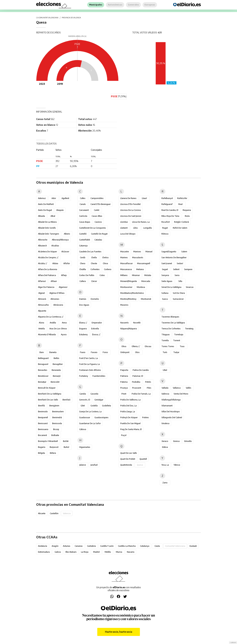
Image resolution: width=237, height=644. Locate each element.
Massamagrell (144, 263)
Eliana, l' (83, 323)
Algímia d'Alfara (57, 293)
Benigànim (54, 406)
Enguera (83, 329)
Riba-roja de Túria (170, 216)
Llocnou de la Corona (131, 210)
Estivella (95, 329)
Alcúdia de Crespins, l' (48, 257)
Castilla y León (107, 546)
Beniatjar (42, 382)
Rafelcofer (182, 198)
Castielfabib (85, 240)
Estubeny (83, 335)
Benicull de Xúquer (47, 388)
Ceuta (157, 546)
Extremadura (44, 552)
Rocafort (166, 222)
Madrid (96, 552)
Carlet (97, 210)
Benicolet (55, 382)
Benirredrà (57, 417)
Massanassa (126, 269)
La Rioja (85, 552)
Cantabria (91, 546)
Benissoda (57, 423)
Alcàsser (65, 252)
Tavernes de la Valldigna (173, 323)
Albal (53, 216)
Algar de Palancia (46, 287)
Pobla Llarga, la (128, 412)
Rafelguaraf (167, 204)
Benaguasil (43, 364)
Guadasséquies (101, 417)
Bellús (56, 358)
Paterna (124, 382)
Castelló (83, 234)
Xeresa (176, 441)
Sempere (188, 269)
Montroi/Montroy (128, 299)
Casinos (98, 222)
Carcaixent (84, 210)
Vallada (165, 388)
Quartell (143, 459)
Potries (145, 417)
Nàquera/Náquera (129, 329)
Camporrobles (97, 198)
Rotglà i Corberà (182, 222)
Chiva (105, 263)
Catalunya (145, 546)
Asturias (67, 546)
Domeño (95, 299)
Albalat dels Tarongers (49, 234)
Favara (94, 352)
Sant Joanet (167, 263)
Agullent (65, 198)
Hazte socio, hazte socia (119, 632)
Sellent (176, 269)
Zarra (165, 483)
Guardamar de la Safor (90, 423)
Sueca (165, 299)
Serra (177, 275)
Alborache (43, 240)
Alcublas (55, 246)
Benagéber (58, 364)
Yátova (177, 465)
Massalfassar (126, 263)
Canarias (79, 546)
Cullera (83, 281)
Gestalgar (99, 400)
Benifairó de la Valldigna (50, 394)
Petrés (148, 382)
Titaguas (166, 335)
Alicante (42, 513)
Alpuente (42, 311)
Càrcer (94, 281)
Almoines (55, 299)
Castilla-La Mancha (127, 546)
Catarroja (83, 246)
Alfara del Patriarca (47, 275)
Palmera (124, 376)
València (165, 394)
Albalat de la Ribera (47, 222)
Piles (149, 388)
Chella (94, 257)
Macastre (125, 252)
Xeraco (165, 441)
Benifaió (66, 400)
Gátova (83, 429)
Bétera (53, 453)
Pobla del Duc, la (128, 406)
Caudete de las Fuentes (90, 252)
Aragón (55, 546)
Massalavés (138, 257)
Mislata (148, 275)
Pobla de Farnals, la (141, 394)
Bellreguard (43, 358)
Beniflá (41, 406)
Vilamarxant (167, 406)
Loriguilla (148, 228)
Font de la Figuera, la (89, 364)
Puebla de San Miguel (130, 423)
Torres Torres (168, 346)
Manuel (149, 252)
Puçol (124, 435)
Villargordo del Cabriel (172, 417)
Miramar (136, 275)
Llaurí (144, 198)
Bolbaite (55, 435)
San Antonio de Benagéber (174, 257)
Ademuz (42, 198)
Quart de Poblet (128, 459)
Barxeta (53, 352)
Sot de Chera (179, 293)
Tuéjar (176, 352)
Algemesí (63, 287)
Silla (180, 281)
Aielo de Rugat (45, 210)
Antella (42, 329)
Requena (187, 210)
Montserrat (146, 299)
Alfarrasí (42, 281)
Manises (137, 252)
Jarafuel (94, 465)
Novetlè (137, 323)
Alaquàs (60, 210)
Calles (83, 198)
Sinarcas (190, 287)
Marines (124, 257)
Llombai (124, 222)
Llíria (135, 228)
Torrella (165, 340)
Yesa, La (165, 465)
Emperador (97, 323)
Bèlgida (41, 453)
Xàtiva (165, 447)
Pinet (124, 394)
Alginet (42, 293)
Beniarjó (57, 376)
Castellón (54, 513)
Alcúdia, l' (43, 263)
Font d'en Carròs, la (88, 358)
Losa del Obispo (128, 234)
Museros (124, 305)
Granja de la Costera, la (90, 412)
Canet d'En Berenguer (101, 204)
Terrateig (189, 329)
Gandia (83, 394)
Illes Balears (71, 552)
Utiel (165, 370)
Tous (182, 346)
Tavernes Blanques (170, 317)
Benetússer (43, 376)
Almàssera (58, 305)
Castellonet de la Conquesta (92, 228)
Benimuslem (58, 412)
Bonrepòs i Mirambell (48, 441)
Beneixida (56, 370)
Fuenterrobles (99, 376)
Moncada (146, 281)
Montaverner (126, 287)
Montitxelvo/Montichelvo (132, 293)
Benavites (43, 370)
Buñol (66, 447)
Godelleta (106, 406)
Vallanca (177, 388)
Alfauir (54, 281)
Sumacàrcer (178, 299)
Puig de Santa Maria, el (131, 429)
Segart (165, 269)
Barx (42, 352)
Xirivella (188, 441)
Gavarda (94, 394)
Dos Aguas (84, 305)
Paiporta (124, 370)
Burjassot (54, 447)
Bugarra (42, 447)
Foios (105, 352)
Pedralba (136, 382)
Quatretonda (126, 465)
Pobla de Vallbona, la (130, 400)
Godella (94, 406)
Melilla (108, 552)
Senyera (165, 275)
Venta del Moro (181, 394)
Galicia (58, 552)
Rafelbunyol (167, 198)
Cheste (94, 263)
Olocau (148, 346)
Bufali (66, 441)
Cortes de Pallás (87, 275)
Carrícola (83, 216)
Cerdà (83, 257)
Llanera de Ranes (128, 198)
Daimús (83, 299)
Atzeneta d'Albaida (47, 335)
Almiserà (42, 299)
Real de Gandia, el (170, 210)
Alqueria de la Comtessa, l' (51, 317)
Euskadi (193, 546)
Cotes (102, 275)
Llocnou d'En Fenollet (130, 204)
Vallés (189, 388)
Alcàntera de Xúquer (47, 252)
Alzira (41, 323)
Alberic (67, 234)
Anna (64, 323)
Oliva (124, 346)
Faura (83, 352)
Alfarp (64, 275)
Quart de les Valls (129, 453)
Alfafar (67, 263)
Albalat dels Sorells (47, 228)
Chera (83, 263)
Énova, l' (96, 335)
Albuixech (42, 246)
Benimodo (43, 412)
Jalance (83, 465)
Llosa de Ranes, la (141, 222)
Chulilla (83, 269)
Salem (184, 252)
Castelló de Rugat (99, 234)
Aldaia (55, 263)
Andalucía (43, 546)
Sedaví (180, 263)
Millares (124, 275)
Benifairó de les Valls (48, 400)
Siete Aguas (167, 281)
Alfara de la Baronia (48, 269)
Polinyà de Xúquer (129, 417)
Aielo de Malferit (46, 204)
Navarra (131, 552)
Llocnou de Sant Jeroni (131, 216)
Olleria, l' (136, 346)
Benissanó (43, 423)
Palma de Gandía (141, 370)
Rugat (165, 228)
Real (180, 204)
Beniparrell (43, 417)
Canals (83, 204)
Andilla (53, 323)
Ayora (64, 335)
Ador (54, 198)
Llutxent (124, 228)
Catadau (98, 240)
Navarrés (125, 323)
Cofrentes (95, 269)
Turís (165, 352)
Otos (137, 352)
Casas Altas (97, 216)
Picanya (124, 388)
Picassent (137, 388)
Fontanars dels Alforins (90, 370)
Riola (187, 216)
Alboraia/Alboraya (60, 240)
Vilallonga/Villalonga (171, 400)
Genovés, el (85, 400)
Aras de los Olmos (58, 329)
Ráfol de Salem (180, 228)
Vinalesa (165, 423)
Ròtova (165, 234)
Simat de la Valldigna (171, 287)
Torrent (177, 340)
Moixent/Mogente (129, 281)
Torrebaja (179, 335)
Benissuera (43, 429)
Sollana (165, 293)
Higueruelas (85, 447)
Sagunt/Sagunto (169, 252)
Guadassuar (85, 417)
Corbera (108, 269)
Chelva (105, 257)
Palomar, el (138, 376)
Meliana (140, 269)
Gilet (83, 406)
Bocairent (42, 435)
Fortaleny (84, 376)
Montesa (141, 287)
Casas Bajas (85, 222)
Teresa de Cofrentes (171, 329)
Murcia (119, 552)
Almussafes (43, 305)
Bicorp (56, 429)
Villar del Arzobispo (171, 412)
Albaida (41, 216)
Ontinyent (125, 352)
